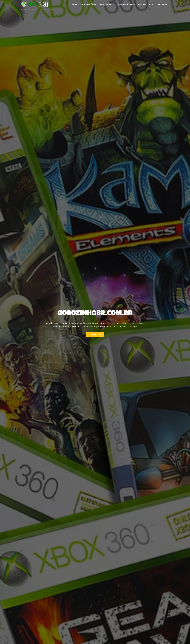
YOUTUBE (142, 4)
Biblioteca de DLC (126, 4)
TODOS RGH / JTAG (88, 4)
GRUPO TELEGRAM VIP (158, 4)
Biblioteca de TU (107, 4)
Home (75, 4)
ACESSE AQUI (95, 334)
